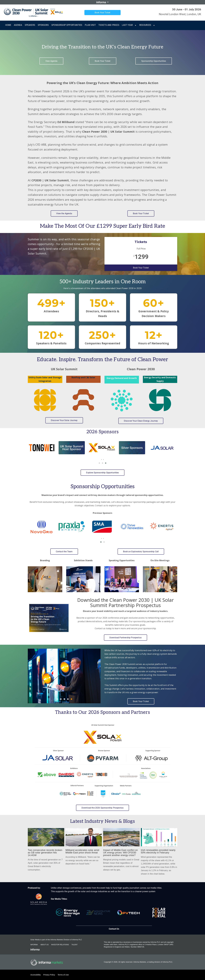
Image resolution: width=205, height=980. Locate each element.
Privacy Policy (49, 975)
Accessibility (36, 975)
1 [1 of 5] (57, 699)
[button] (99, 463)
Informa (34, 945)
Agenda (18, 25)
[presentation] (102, 459)
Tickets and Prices (109, 25)
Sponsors (43, 25)
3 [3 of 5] (64, 699)
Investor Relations (60, 945)
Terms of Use (63, 975)
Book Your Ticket (102, 13)
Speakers (30, 25)
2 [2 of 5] (61, 699)
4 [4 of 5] (68, 699)
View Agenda (51, 61)
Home (8, 25)
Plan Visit (90, 25)
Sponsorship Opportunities (67, 25)
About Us (44, 945)
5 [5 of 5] (71, 699)
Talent (74, 945)
